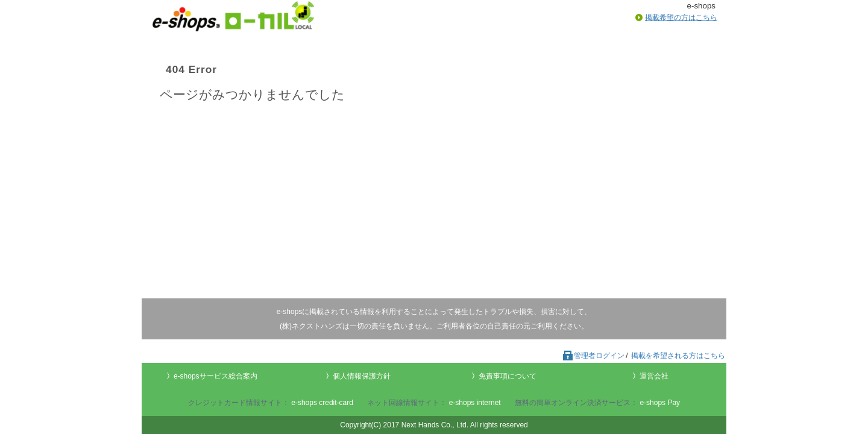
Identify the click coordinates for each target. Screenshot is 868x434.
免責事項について (508, 376)
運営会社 (654, 376)
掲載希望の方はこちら (681, 17)
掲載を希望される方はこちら (678, 356)
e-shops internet (475, 403)
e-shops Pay (660, 403)
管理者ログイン (593, 356)
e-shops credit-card (322, 403)
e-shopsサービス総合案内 (215, 376)
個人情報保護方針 (362, 376)
